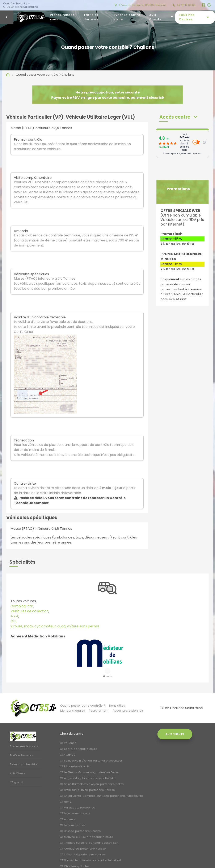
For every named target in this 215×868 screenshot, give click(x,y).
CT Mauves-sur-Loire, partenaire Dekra (87, 826)
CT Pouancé (68, 732)
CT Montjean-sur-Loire (75, 803)
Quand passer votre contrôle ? (83, 695)
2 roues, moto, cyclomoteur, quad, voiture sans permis (55, 626)
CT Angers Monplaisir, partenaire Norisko (88, 768)
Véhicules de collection (29, 611)
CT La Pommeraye (72, 815)
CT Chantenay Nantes (75, 856)
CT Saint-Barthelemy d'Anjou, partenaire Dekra (92, 774)
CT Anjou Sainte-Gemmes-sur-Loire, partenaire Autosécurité (101, 785)
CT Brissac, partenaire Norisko (80, 821)
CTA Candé (68, 744)
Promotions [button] (178, 189)
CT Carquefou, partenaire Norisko (83, 838)
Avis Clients (155, 17)
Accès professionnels (128, 700)
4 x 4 (14, 616)
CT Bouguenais (70, 862)
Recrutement (99, 700)
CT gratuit (16, 772)
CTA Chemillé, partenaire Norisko (82, 844)
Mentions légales (73, 700)
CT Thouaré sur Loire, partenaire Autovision (89, 832)
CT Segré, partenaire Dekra (79, 738)
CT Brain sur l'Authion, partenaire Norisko (87, 779)
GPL (14, 621)
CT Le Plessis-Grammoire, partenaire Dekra (89, 762)
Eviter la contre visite (127, 17)
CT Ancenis (67, 809)
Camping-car (22, 606)
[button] (178, 117)
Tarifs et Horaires (91, 17)
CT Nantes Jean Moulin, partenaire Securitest (90, 850)
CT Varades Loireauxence (77, 797)
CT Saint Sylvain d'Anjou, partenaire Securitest (91, 750)
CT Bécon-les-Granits (75, 756)
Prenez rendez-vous (63, 17)
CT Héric (66, 791)
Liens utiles (117, 695)
